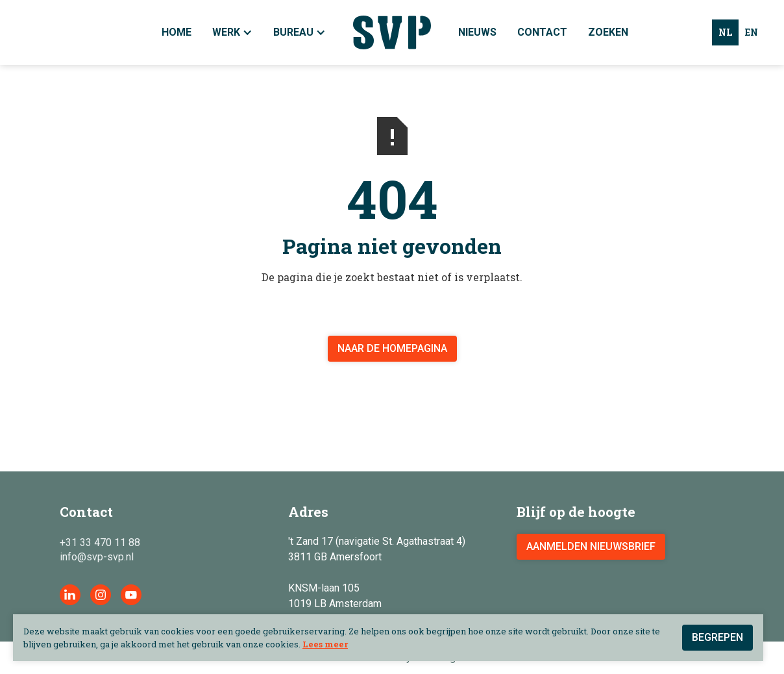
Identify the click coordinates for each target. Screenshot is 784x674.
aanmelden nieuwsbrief (591, 546)
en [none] (752, 32)
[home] (392, 32)
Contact (542, 32)
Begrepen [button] (717, 637)
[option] (752, 32)
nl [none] (725, 32)
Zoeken (608, 32)
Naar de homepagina (392, 348)
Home (177, 32)
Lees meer (325, 644)
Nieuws (477, 32)
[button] (300, 32)
